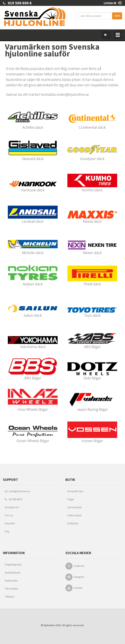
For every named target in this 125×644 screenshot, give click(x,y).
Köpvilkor (10, 523)
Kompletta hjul (75, 491)
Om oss (9, 515)
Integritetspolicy (13, 565)
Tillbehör (10, 597)
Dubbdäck (73, 523)
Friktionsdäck (74, 515)
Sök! (117, 16)
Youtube (78, 588)
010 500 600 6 (17, 3)
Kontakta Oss (12, 507)
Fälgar (71, 499)
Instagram (79, 577)
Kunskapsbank (12, 573)
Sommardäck (75, 507)
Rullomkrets (11, 581)
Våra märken (12, 589)
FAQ (7, 531)
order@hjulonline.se (17, 491)
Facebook (79, 566)
